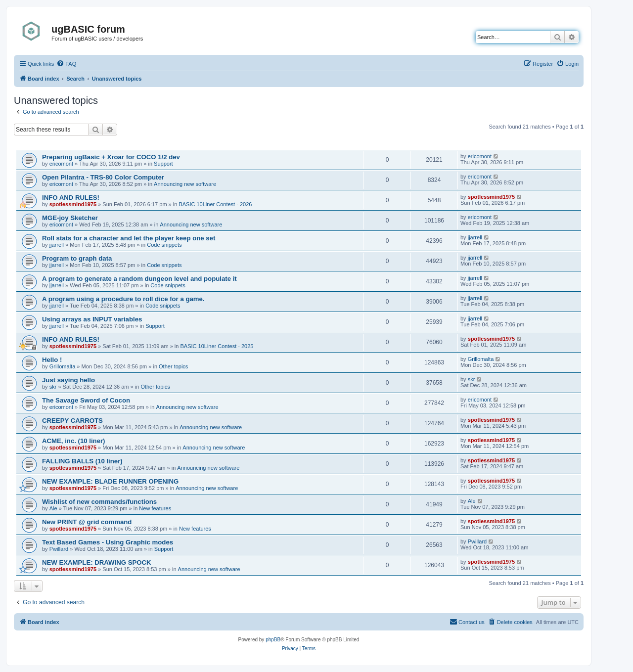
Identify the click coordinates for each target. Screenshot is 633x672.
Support (163, 164)
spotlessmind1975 (73, 204)
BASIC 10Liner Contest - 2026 (215, 204)
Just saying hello (68, 380)
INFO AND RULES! (71, 198)
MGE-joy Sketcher (70, 218)
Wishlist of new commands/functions (99, 502)
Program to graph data (77, 258)
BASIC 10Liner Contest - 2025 (217, 346)
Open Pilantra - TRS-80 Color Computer (103, 177)
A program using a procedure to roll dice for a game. (123, 299)
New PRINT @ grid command (87, 522)
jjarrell (57, 245)
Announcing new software (185, 184)
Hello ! (52, 360)
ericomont (61, 164)
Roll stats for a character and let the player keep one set (129, 238)
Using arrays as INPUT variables (92, 319)
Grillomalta (63, 366)
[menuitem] (66, 64)
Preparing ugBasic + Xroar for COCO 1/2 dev (111, 157)
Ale (53, 508)
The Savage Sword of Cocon (86, 400)
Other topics (173, 366)
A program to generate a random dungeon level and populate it (139, 279)
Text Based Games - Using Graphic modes (108, 542)
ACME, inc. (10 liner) (74, 441)
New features (155, 508)
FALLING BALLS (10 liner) (82, 461)
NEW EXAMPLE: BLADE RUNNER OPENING (110, 481)
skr (53, 387)
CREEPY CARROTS (72, 421)
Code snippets (164, 245)
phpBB (273, 640)
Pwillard (59, 549)
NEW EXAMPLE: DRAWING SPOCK (97, 562)
